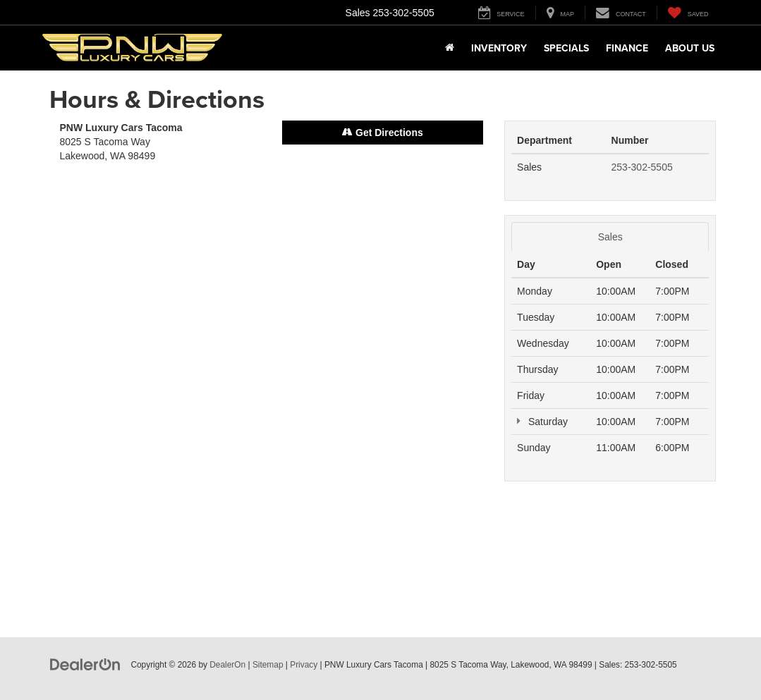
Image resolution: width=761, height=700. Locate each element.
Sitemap (268, 665)
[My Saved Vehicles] (688, 13)
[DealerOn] (85, 664)
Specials (566, 48)
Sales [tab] (610, 237)
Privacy (304, 665)
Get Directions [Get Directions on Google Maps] (383, 133)
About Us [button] (690, 48)
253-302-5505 (642, 167)
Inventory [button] (499, 48)
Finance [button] (627, 48)
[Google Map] (272, 371)
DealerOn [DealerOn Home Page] (227, 665)
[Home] (450, 48)
